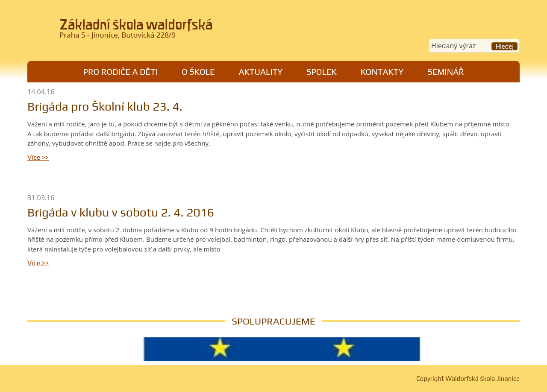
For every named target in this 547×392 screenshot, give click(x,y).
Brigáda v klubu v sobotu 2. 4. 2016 (121, 212)
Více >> (38, 157)
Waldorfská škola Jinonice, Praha (146, 32)
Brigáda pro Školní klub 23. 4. (105, 106)
